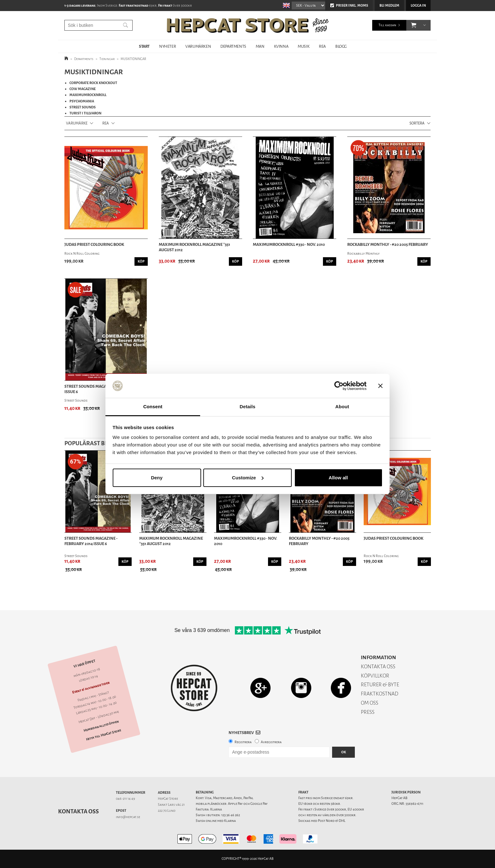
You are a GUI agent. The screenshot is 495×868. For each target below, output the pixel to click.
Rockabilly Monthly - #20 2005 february (388, 245)
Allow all (338, 478)
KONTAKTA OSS (378, 667)
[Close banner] (380, 386)
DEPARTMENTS (233, 46)
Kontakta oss (78, 811)
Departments (84, 59)
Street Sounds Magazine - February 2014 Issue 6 (91, 541)
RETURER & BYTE (380, 685)
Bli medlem (389, 6)
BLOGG (341, 46)
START (144, 46)
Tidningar (107, 59)
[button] (414, 25)
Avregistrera (271, 742)
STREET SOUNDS (83, 107)
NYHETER (167, 46)
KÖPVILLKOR (375, 676)
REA (322, 46)
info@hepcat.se (128, 817)
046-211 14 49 (125, 799)
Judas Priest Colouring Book (94, 245)
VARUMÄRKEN (198, 46)
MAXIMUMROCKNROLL (88, 95)
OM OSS (370, 703)
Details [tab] (247, 407)
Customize (248, 478)
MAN (260, 46)
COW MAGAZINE (83, 89)
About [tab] (342, 407)
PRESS (368, 712)
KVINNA (281, 46)
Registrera (243, 742)
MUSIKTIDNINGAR (133, 59)
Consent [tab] (153, 407)
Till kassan (387, 25)
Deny (157, 478)
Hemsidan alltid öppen (101, 726)
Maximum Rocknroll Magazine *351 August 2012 (194, 247)
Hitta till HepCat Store (104, 735)
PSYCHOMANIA (82, 101)
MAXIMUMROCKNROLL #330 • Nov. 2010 (289, 245)
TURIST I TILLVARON (85, 113)
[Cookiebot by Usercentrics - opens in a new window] (339, 386)
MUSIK (304, 46)
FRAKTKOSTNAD (380, 694)
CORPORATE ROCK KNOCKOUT (93, 83)
